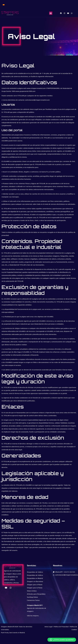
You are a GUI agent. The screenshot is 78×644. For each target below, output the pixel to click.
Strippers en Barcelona (35, 581)
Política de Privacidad (61, 627)
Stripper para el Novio (35, 585)
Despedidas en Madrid (35, 578)
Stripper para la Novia (35, 588)
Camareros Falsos (33, 600)
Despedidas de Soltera (35, 575)
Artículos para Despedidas (36, 594)
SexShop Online (32, 597)
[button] (51, 13)
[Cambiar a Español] (4, 5)
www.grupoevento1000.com (25, 91)
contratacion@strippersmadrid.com (37, 100)
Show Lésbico (32, 591)
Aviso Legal (48, 627)
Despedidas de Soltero (35, 572)
